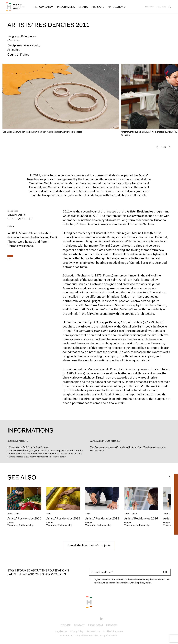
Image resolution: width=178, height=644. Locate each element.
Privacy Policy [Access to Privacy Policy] (77, 631)
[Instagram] (85, 618)
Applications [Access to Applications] (116, 7)
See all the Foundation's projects (89, 545)
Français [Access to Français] (112, 625)
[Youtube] (93, 618)
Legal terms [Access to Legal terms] (61, 631)
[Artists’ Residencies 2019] (65, 507)
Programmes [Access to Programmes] (66, 7)
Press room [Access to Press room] (161, 7)
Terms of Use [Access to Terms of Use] (93, 631)
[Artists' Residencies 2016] (142, 507)
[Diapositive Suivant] (169, 477)
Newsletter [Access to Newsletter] (149, 7)
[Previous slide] (158, 147)
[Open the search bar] (170, 7)
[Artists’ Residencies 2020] (26, 507)
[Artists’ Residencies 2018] (104, 507)
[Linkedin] (102, 619)
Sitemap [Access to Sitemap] (66, 625)
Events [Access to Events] (83, 7)
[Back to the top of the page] (89, 602)
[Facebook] (76, 618)
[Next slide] (169, 147)
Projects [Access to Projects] (98, 7)
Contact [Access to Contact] (79, 625)
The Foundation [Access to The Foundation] (43, 7)
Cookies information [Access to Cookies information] (113, 631)
